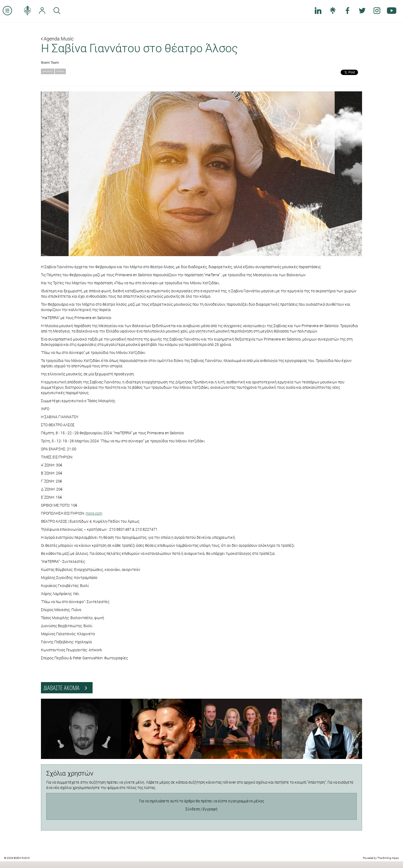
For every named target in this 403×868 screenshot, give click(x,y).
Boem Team (50, 62)
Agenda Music (57, 39)
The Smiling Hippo (388, 858)
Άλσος (60, 71)
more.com (94, 513)
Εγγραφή (210, 809)
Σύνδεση (193, 809)
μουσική (48, 71)
